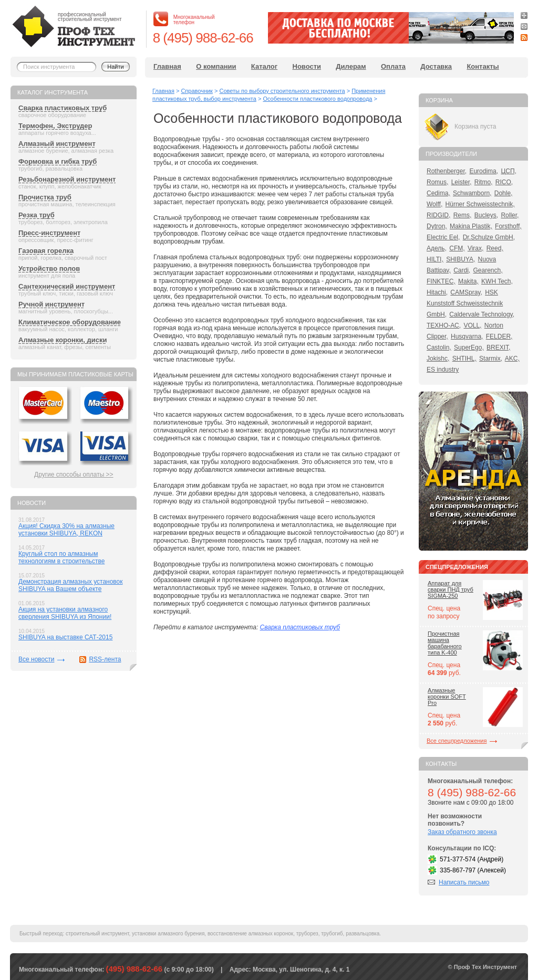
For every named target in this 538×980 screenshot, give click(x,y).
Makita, (468, 281)
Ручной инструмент (51, 304)
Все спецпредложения (457, 741)
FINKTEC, (441, 281)
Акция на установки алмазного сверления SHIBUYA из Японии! (65, 613)
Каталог (264, 66)
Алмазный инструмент (57, 144)
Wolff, (434, 204)
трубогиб (332, 934)
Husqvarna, (467, 336)
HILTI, (435, 259)
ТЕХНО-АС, (444, 325)
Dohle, (504, 193)
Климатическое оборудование (70, 322)
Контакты (483, 66)
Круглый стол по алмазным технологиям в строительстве (61, 557)
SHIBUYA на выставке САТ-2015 (65, 637)
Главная (167, 66)
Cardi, (462, 270)
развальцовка (363, 934)
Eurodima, (484, 171)
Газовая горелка (46, 251)
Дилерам (351, 66)
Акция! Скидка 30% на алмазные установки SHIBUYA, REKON (66, 530)
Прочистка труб (45, 197)
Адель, (437, 248)
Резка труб (37, 215)
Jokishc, (438, 359)
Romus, (437, 182)
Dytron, (437, 226)
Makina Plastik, (471, 226)
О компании (216, 66)
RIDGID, (438, 215)
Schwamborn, (472, 193)
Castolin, (439, 347)
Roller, (510, 215)
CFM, (457, 248)
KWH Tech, (497, 281)
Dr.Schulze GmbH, (489, 237)
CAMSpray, (466, 292)
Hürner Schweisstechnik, (480, 204)
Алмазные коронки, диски (63, 340)
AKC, (512, 359)
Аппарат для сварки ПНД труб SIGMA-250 (451, 589)
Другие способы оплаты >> (74, 475)
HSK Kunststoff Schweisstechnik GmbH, (465, 303)
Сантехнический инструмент (67, 286)
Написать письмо (464, 882)
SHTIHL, (464, 359)
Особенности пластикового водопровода (317, 99)
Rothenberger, (447, 171)
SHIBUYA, (461, 259)
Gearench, (488, 270)
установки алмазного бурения (168, 934)
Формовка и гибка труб (58, 161)
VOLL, (472, 325)
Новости (307, 66)
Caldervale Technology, (482, 314)
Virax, (475, 248)
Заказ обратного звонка (462, 832)
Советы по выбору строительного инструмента (282, 91)
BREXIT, (498, 347)
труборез (307, 934)
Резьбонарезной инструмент (67, 179)
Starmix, (491, 359)
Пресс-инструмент (49, 233)
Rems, (463, 215)
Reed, (495, 248)
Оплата (393, 66)
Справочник (197, 91)
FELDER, (499, 336)
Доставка (436, 66)
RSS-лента (105, 659)
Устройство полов (49, 268)
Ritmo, (484, 182)
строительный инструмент (97, 934)
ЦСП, (509, 171)
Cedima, (438, 193)
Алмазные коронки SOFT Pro (447, 697)
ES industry (443, 370)
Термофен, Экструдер (55, 126)
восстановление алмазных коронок (250, 934)
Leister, (462, 182)
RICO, (504, 182)
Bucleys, (486, 215)
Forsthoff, (508, 226)
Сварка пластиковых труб (63, 108)
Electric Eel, (443, 237)
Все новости (36, 659)
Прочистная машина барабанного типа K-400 (445, 643)
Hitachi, (437, 292)
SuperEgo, (469, 347)
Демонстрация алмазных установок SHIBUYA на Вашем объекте (71, 585)
